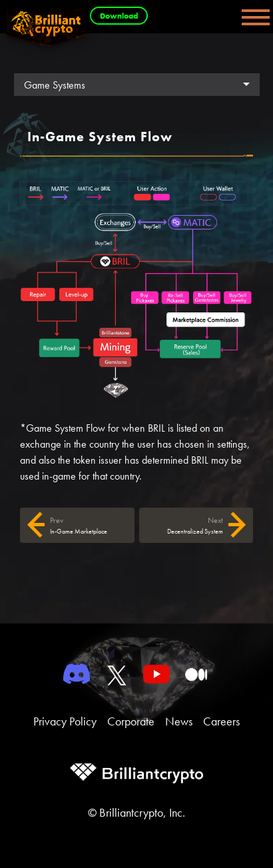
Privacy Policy (65, 721)
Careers (221, 721)
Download (119, 16)
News (179, 721)
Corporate (131, 721)
